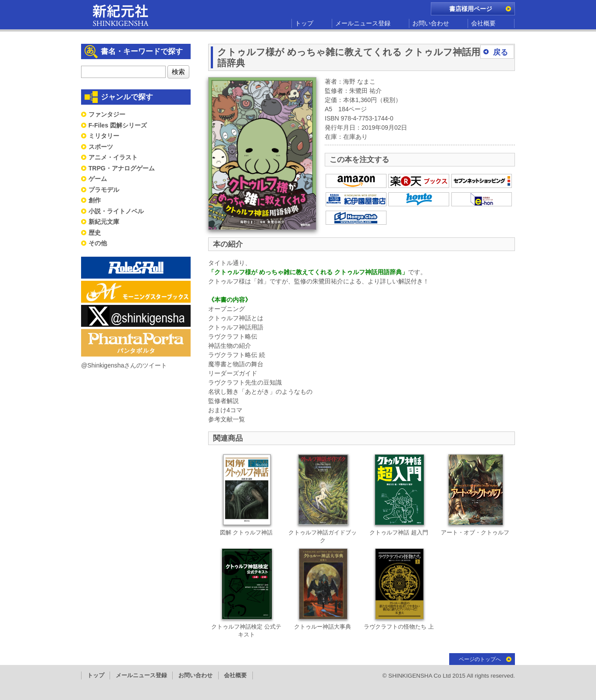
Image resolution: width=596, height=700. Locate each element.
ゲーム (98, 179)
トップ (304, 23)
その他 (98, 243)
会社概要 (483, 23)
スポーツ (101, 147)
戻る (500, 52)
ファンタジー (107, 114)
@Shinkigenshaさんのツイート (124, 365)
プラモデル (104, 190)
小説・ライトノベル (116, 211)
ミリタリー (104, 136)
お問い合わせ (431, 23)
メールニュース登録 (363, 23)
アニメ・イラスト (113, 157)
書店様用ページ (471, 9)
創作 (95, 200)
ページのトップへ (480, 659)
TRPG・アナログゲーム (122, 168)
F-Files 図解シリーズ (118, 125)
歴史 (95, 233)
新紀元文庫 (104, 222)
